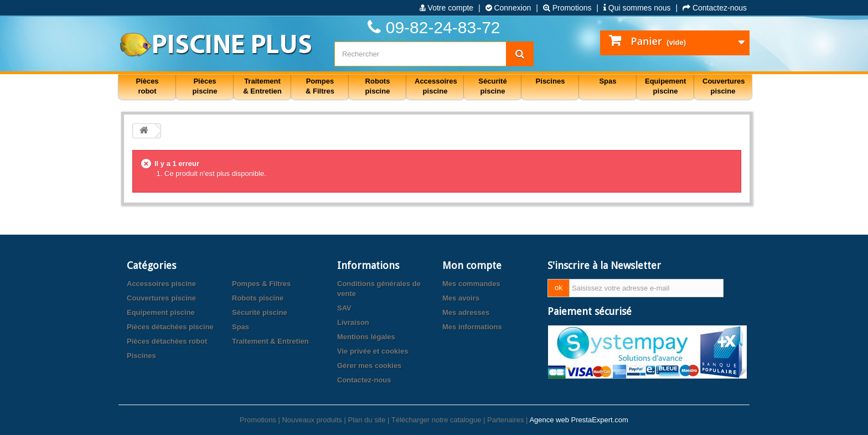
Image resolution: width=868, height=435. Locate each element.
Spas (241, 327)
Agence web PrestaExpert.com (578, 420)
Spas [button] (608, 81)
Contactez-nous (715, 8)
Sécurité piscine (260, 312)
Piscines (141, 356)
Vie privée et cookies (373, 351)
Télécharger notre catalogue (436, 420)
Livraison (353, 322)
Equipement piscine (161, 312)
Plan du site (366, 420)
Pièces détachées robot (167, 341)
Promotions (567, 8)
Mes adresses (466, 312)
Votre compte (446, 8)
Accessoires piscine (161, 284)
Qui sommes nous (637, 8)
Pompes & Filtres (261, 284)
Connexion (508, 8)
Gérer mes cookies (369, 366)
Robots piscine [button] (378, 86)
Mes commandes (471, 284)
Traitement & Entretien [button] (262, 86)
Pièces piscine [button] (205, 86)
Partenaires (505, 420)
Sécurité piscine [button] (492, 86)
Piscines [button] (551, 81)
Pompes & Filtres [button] (320, 86)
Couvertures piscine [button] (724, 86)
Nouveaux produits (312, 420)
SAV (344, 308)
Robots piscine (258, 298)
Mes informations (472, 327)
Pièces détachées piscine (170, 327)
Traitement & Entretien (270, 341)
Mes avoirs (461, 298)
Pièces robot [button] (147, 86)
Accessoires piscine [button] (436, 86)
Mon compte (472, 265)
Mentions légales (366, 337)
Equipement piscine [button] (665, 86)
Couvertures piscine (161, 298)
